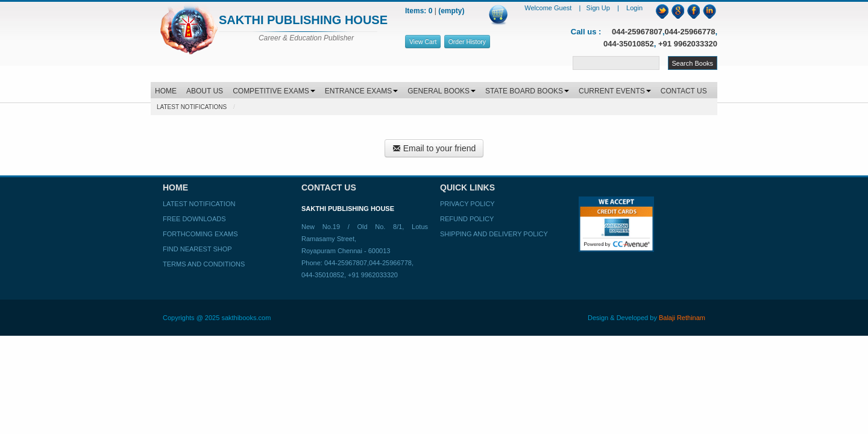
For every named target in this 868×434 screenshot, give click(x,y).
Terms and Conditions (204, 264)
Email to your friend (434, 148)
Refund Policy (467, 219)
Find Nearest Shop (197, 249)
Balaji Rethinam (682, 318)
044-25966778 (690, 32)
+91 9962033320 (688, 44)
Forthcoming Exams (200, 234)
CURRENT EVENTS (615, 91)
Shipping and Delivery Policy (494, 234)
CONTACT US (684, 91)
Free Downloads (194, 219)
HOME (166, 91)
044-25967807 (637, 32)
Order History (467, 42)
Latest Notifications (192, 107)
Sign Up (599, 8)
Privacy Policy (467, 204)
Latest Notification (199, 204)
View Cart (423, 42)
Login (634, 8)
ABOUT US (205, 91)
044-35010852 (629, 44)
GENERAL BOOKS (442, 91)
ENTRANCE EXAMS (361, 91)
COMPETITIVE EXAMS (274, 91)
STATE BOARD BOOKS (527, 91)
